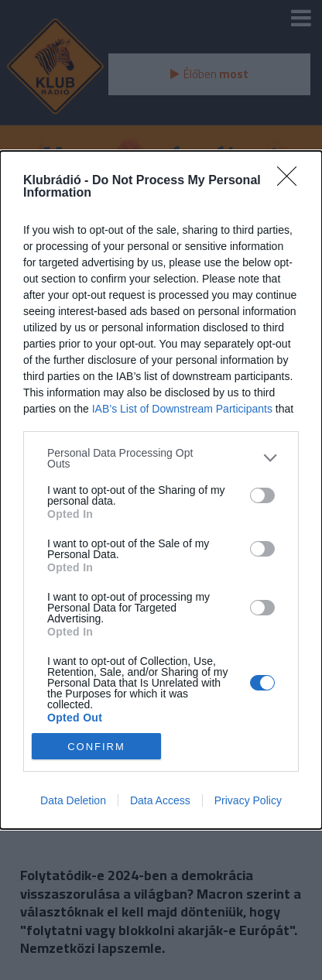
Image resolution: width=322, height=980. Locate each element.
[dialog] (161, 490)
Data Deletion (73, 800)
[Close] (292, 181)
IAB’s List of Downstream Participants (182, 409)
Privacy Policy (248, 800)
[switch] (262, 495)
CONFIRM (96, 746)
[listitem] (161, 458)
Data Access (160, 800)
